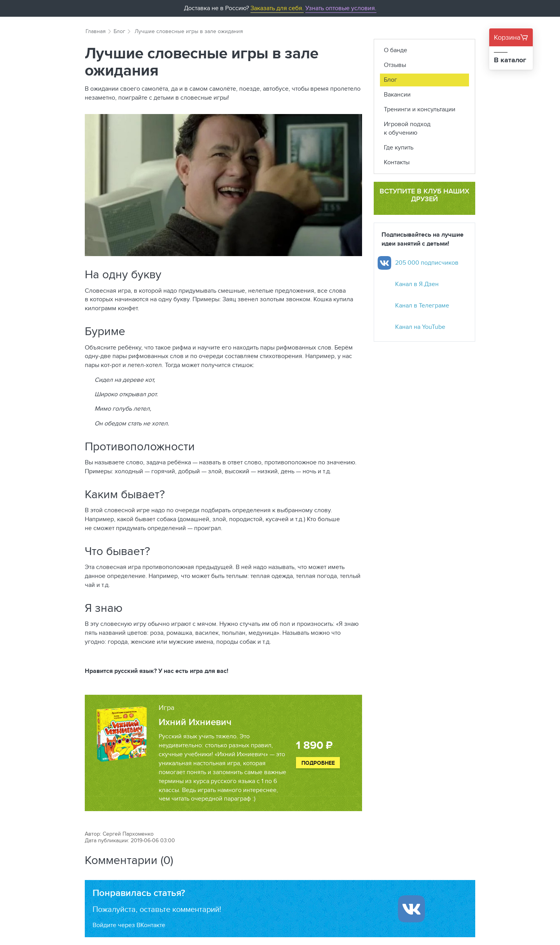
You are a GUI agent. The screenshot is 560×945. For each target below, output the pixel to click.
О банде (395, 50)
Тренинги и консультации (420, 109)
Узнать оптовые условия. (341, 8)
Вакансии (397, 94)
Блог (119, 31)
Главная (96, 31)
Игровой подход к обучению (407, 128)
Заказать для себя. (277, 8)
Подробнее (318, 763)
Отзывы (395, 65)
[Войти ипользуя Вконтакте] (411, 909)
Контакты (397, 162)
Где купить (399, 147)
